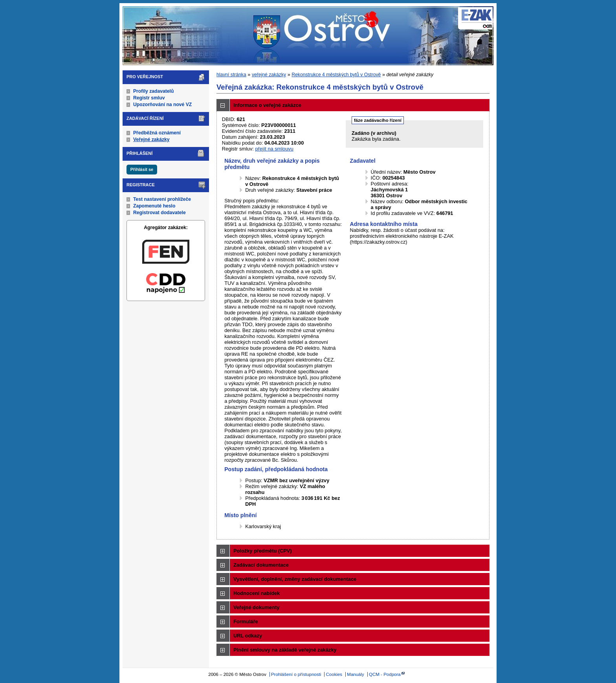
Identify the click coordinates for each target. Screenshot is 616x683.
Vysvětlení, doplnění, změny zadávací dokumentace (295, 579)
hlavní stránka (231, 75)
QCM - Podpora (385, 674)
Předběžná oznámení (157, 133)
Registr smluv (149, 98)
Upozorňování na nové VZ (162, 105)
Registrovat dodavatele (159, 213)
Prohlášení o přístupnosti (296, 674)
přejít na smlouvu (274, 149)
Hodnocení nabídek (257, 593)
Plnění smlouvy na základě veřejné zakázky (285, 650)
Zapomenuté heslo (154, 206)
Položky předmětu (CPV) (263, 551)
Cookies (334, 674)
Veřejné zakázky (151, 140)
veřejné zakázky (269, 75)
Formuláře (246, 621)
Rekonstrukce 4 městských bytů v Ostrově (336, 75)
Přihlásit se (142, 169)
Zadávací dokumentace (261, 565)
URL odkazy (248, 636)
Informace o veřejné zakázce (267, 105)
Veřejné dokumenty (256, 607)
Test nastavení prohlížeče (162, 199)
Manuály (356, 674)
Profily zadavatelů (153, 91)
